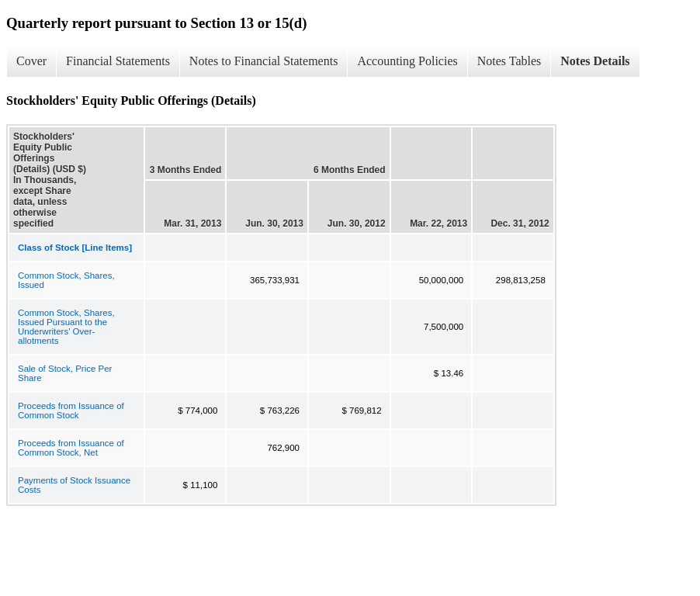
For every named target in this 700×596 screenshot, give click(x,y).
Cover (31, 61)
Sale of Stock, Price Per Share (65, 373)
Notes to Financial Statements (264, 61)
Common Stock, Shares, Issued (66, 280)
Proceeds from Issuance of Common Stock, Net (71, 448)
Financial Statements (118, 61)
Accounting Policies (407, 61)
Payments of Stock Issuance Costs (74, 485)
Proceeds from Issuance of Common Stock (71, 411)
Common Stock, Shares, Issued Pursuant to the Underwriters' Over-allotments (66, 327)
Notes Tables (509, 61)
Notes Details (595, 61)
